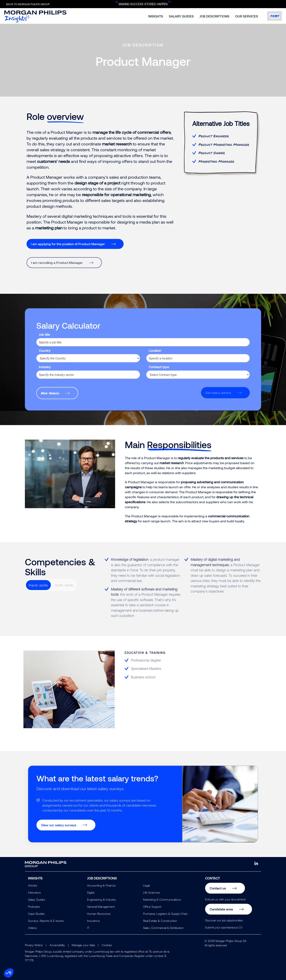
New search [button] (50, 393)
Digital (91, 892)
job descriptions (214, 16)
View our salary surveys (59, 825)
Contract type (159, 367)
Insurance (93, 921)
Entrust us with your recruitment (225, 899)
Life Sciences (152, 892)
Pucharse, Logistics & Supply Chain (165, 914)
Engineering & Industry (102, 899)
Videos (32, 928)
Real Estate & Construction (160, 921)
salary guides (181, 16)
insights (156, 16)
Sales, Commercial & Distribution (163, 928)
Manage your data (83, 945)
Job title (44, 334)
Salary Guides (37, 899)
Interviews (34, 892)
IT (88, 928)
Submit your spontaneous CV (224, 927)
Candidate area (221, 909)
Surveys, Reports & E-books (46, 921)
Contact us (218, 888)
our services (247, 16)
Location (155, 350)
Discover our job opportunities (224, 920)
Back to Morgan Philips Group (28, 4)
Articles (33, 885)
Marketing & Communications (162, 899)
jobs (274, 16)
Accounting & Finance (101, 885)
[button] (9, 973)
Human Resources (99, 914)
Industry (45, 367)
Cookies (107, 945)
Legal (146, 885)
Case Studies (36, 914)
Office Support (152, 907)
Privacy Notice (34, 945)
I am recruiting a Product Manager (57, 263)
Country (45, 350)
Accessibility (57, 945)
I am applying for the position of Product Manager (68, 244)
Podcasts (34, 907)
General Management (101, 907)
